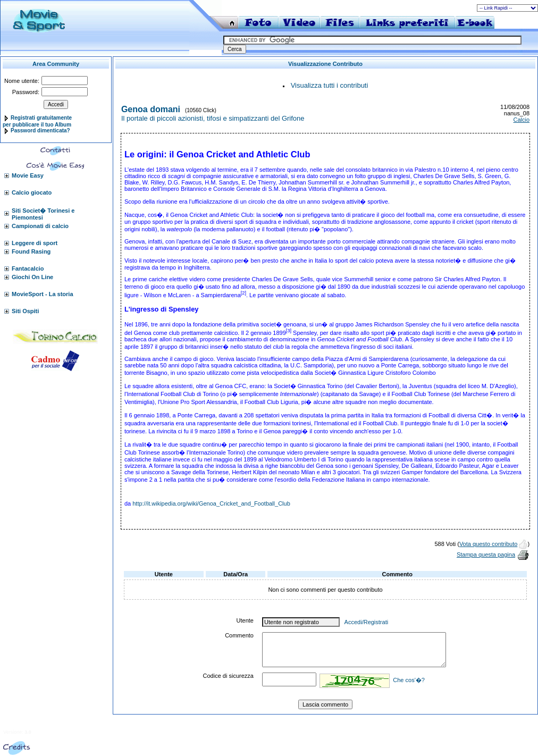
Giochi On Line (32, 277)
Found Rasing (31, 251)
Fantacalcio (28, 268)
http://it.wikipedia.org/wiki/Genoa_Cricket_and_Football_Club (211, 503)
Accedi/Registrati (367, 622)
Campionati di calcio (40, 226)
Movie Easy (28, 175)
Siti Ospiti (25, 311)
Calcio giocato (32, 192)
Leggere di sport (35, 243)
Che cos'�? (409, 680)
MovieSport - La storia (43, 294)
